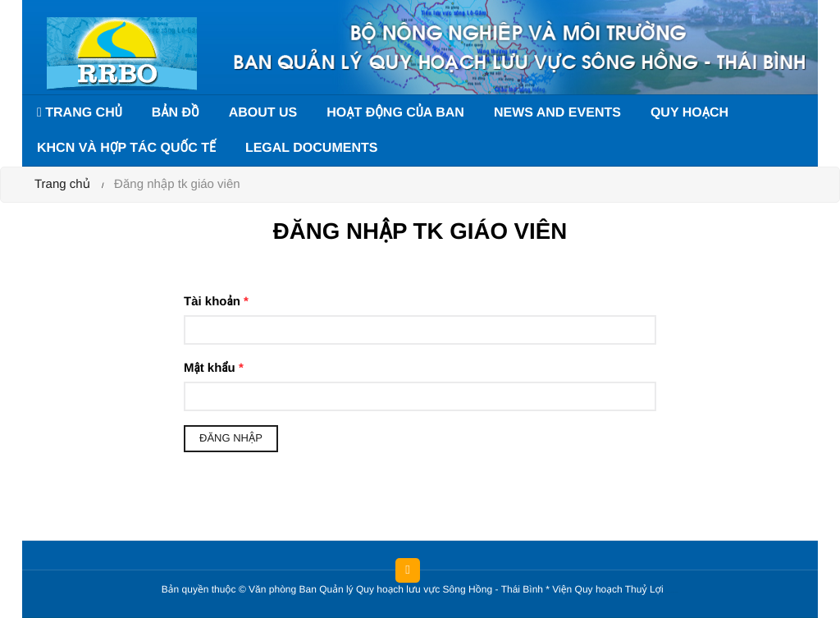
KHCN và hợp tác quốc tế (126, 148)
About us (263, 113)
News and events (557, 113)
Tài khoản (216, 302)
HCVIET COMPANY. (675, 593)
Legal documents (311, 148)
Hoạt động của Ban (395, 113)
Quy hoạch (689, 113)
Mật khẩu (214, 368)
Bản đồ (176, 113)
